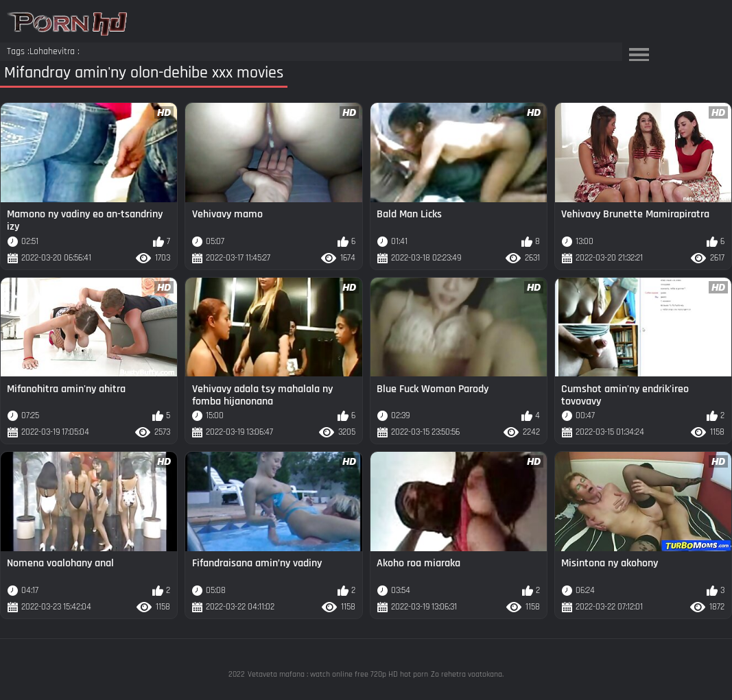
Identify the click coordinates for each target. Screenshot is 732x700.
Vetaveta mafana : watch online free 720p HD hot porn (338, 674)
